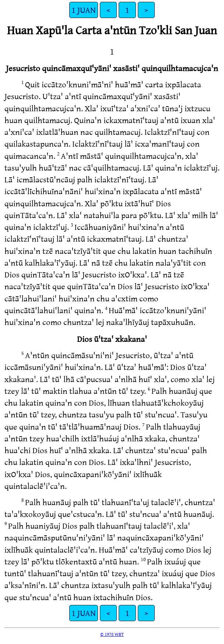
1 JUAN (84, 10)
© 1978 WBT (112, 634)
